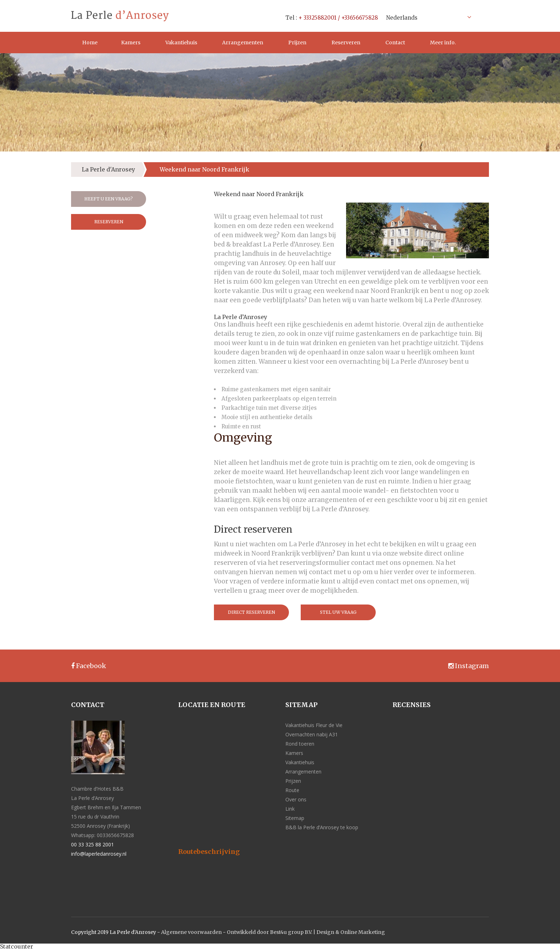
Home (90, 43)
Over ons (296, 799)
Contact (395, 43)
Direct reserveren (251, 612)
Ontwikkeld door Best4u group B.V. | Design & (284, 932)
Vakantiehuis (181, 43)
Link (290, 809)
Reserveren (346, 43)
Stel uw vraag (338, 612)
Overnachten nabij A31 (312, 734)
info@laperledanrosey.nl (99, 854)
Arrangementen (243, 43)
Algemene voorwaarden (191, 932)
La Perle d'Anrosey (108, 169)
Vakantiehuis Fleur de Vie (314, 725)
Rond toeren (300, 744)
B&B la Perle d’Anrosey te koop (322, 827)
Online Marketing (363, 932)
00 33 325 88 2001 (92, 844)
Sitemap (295, 818)
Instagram (469, 666)
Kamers (131, 43)
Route (292, 790)
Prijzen (297, 43)
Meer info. (443, 43)
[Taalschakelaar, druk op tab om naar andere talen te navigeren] (427, 17)
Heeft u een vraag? (109, 199)
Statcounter (17, 946)
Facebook (89, 666)
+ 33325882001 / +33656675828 (338, 18)
